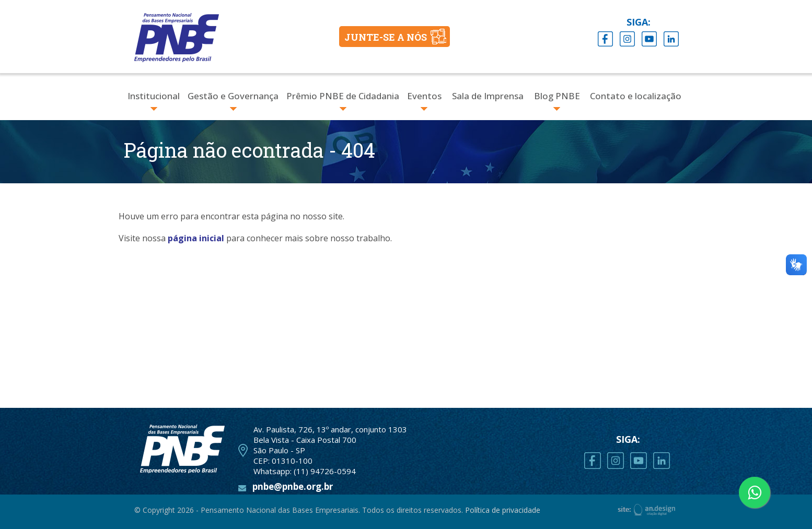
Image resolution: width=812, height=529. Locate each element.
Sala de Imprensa (488, 96)
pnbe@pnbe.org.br (293, 486)
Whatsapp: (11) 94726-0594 (305, 471)
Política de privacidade (503, 510)
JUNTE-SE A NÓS (386, 37)
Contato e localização (636, 96)
